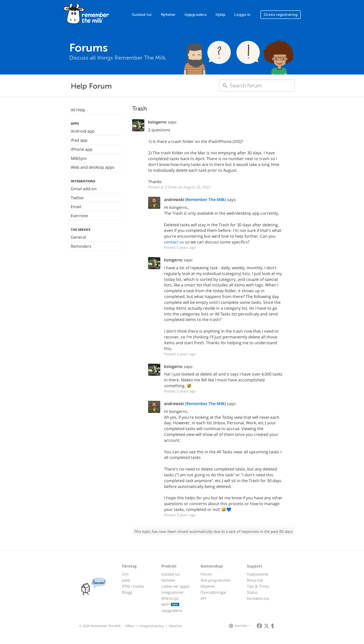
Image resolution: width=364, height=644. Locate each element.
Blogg (127, 592)
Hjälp (220, 15)
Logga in (242, 15)
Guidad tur (142, 15)
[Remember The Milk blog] (273, 626)
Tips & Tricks (258, 586)
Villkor (130, 626)
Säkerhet (175, 626)
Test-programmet (215, 580)
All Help (78, 110)
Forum (206, 574)
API (203, 598)
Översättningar (213, 592)
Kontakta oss (258, 598)
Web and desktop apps (93, 167)
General (78, 237)
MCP (170, 604)
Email (76, 207)
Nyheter (168, 15)
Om (125, 574)
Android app (83, 131)
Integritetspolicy (152, 626)
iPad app (79, 140)
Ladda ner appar (176, 586)
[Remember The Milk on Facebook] (259, 626)
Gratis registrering (281, 15)
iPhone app (82, 149)
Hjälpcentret (258, 574)
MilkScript (170, 598)
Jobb (126, 580)
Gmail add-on (84, 189)
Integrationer (173, 592)
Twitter (77, 198)
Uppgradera (196, 15)
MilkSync (79, 158)
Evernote (79, 216)
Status (252, 592)
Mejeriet (208, 586)
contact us (174, 242)
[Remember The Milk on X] (266, 626)
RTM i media (133, 586)
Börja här (255, 580)
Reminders (81, 246)
